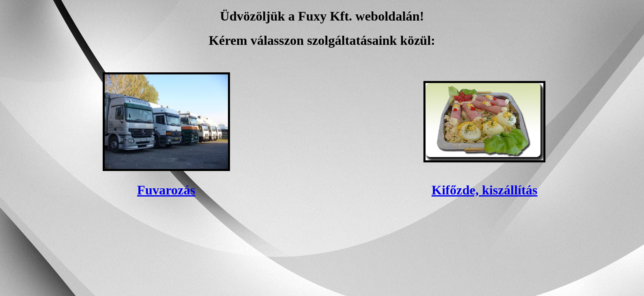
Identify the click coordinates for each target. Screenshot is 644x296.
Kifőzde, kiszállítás (485, 190)
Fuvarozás (166, 190)
